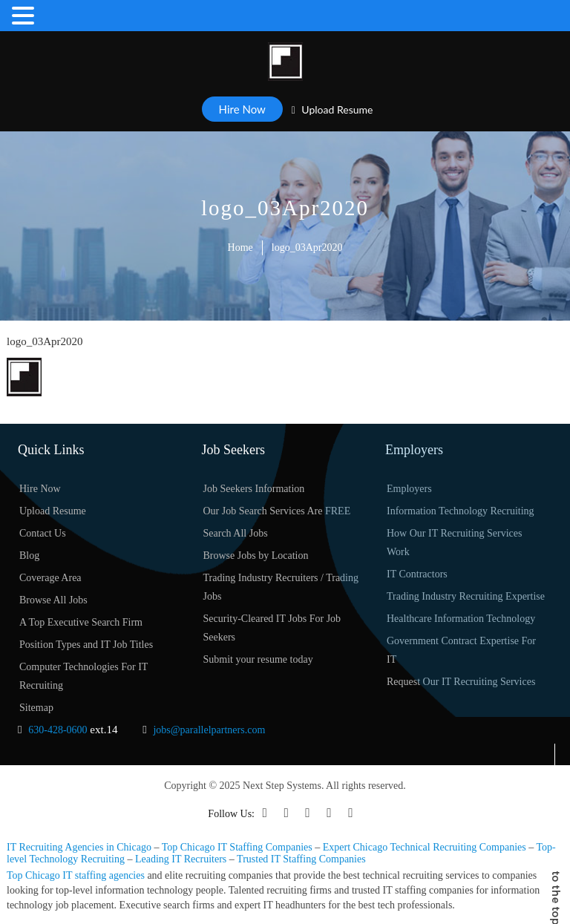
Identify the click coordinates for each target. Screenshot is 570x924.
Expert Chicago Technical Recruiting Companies (425, 847)
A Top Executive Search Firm (81, 622)
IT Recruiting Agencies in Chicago (79, 847)
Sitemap (36, 708)
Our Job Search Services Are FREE (277, 511)
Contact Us (43, 533)
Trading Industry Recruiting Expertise (466, 596)
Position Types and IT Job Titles (86, 645)
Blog (29, 556)
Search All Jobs (236, 533)
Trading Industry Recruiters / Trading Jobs (281, 587)
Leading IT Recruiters (181, 859)
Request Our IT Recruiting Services (461, 682)
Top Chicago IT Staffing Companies (237, 847)
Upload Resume (332, 109)
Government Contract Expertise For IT (461, 650)
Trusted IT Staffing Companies (301, 859)
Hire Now (242, 109)
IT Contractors (417, 574)
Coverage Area (50, 578)
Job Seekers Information (254, 489)
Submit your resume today (258, 659)
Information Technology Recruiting (461, 511)
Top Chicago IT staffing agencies (76, 875)
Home (240, 248)
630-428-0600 (58, 730)
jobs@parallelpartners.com (209, 730)
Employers (409, 489)
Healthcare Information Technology (461, 619)
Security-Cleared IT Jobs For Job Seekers (272, 628)
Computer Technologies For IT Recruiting (83, 676)
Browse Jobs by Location (256, 556)
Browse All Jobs (53, 600)
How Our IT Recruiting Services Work (454, 543)
